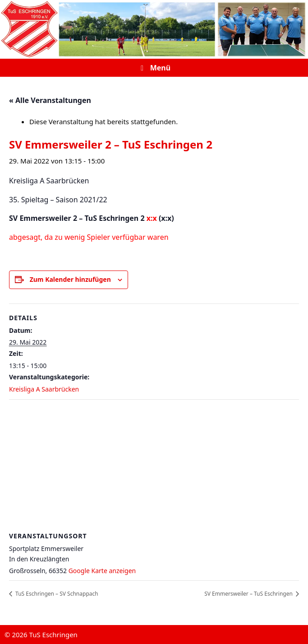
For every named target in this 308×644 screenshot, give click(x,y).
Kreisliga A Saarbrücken (44, 389)
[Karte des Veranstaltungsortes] (154, 465)
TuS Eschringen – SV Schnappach (56, 594)
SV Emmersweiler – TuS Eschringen (249, 594)
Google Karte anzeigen (102, 571)
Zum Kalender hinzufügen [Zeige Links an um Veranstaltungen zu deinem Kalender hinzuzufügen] (70, 279)
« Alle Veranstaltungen (50, 100)
